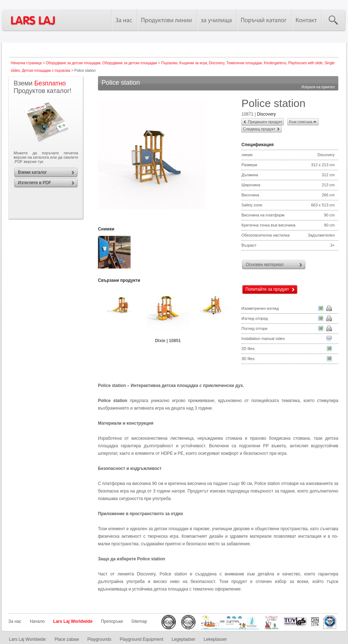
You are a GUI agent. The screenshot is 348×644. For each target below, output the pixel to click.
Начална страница (26, 63)
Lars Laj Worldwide (73, 621)
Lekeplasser (215, 639)
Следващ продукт (259, 129)
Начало (37, 621)
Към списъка (300, 122)
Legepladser (183, 639)
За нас (15, 621)
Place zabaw (67, 639)
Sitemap (139, 621)
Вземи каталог (32, 172)
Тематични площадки (244, 63)
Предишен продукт (265, 122)
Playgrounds (100, 639)
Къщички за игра (193, 63)
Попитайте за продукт (267, 289)
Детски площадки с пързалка (46, 71)
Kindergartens (275, 63)
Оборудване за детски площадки (73, 63)
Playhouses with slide (306, 63)
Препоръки (112, 621)
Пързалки (169, 63)
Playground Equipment (142, 639)
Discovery (217, 63)
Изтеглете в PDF (35, 183)
